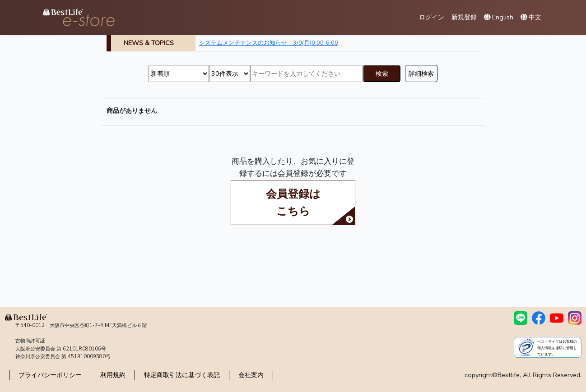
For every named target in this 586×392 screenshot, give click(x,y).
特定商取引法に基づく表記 (182, 375)
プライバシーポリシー (50, 375)
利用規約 (113, 375)
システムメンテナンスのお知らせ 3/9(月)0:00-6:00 (269, 43)
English (499, 17)
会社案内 (251, 375)
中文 (531, 17)
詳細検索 (421, 74)
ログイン (432, 17)
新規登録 (464, 17)
